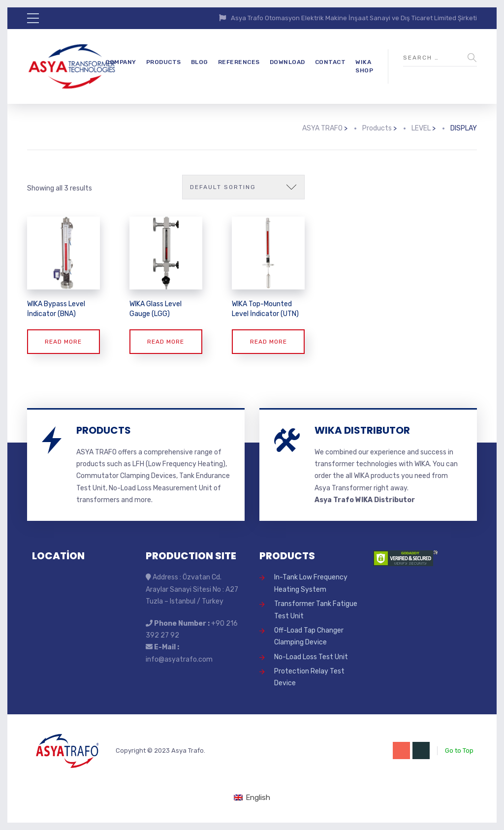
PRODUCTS (164, 62)
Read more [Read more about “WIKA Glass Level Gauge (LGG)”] (166, 342)
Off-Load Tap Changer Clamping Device (309, 636)
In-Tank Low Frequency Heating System (311, 583)
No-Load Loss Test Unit (311, 657)
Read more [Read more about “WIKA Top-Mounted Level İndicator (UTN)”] (268, 342)
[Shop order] (243, 187)
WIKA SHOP (364, 66)
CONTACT (331, 62)
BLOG (200, 62)
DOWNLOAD (287, 62)
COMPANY (121, 62)
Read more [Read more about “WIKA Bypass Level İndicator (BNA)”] (63, 342)
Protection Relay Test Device (309, 677)
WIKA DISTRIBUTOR (362, 430)
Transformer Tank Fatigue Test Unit (316, 610)
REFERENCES (239, 62)
